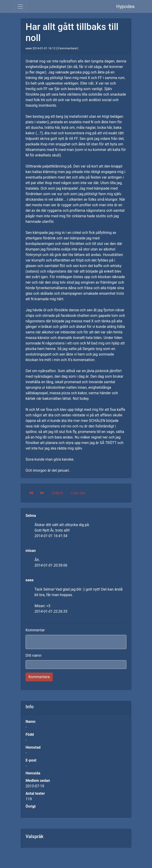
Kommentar (35, 630)
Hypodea (125, 6)
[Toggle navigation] (20, 6)
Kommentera (39, 677)
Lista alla (78, 493)
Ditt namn (34, 655)
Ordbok (57, 493)
